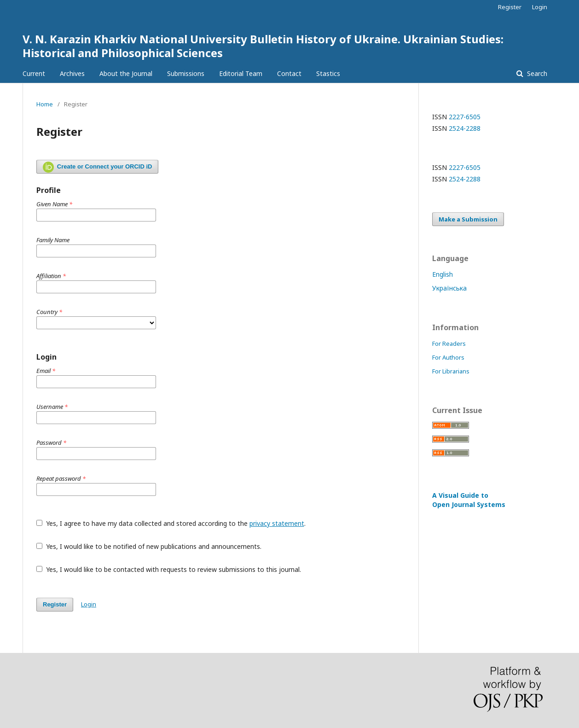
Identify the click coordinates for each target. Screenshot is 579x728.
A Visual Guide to (469, 500)
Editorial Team (241, 73)
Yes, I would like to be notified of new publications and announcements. (149, 546)
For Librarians (451, 371)
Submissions (186, 73)
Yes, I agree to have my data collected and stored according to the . (171, 523)
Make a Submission (468, 219)
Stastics (328, 73)
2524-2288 (465, 128)
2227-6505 (465, 117)
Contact (289, 73)
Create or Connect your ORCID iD (97, 167)
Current (34, 73)
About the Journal (126, 73)
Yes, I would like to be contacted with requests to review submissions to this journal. (169, 569)
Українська (449, 288)
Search (536, 73)
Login (540, 7)
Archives (72, 73)
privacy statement (277, 523)
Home (45, 104)
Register (510, 7)
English (443, 274)
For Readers (449, 344)
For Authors (448, 357)
